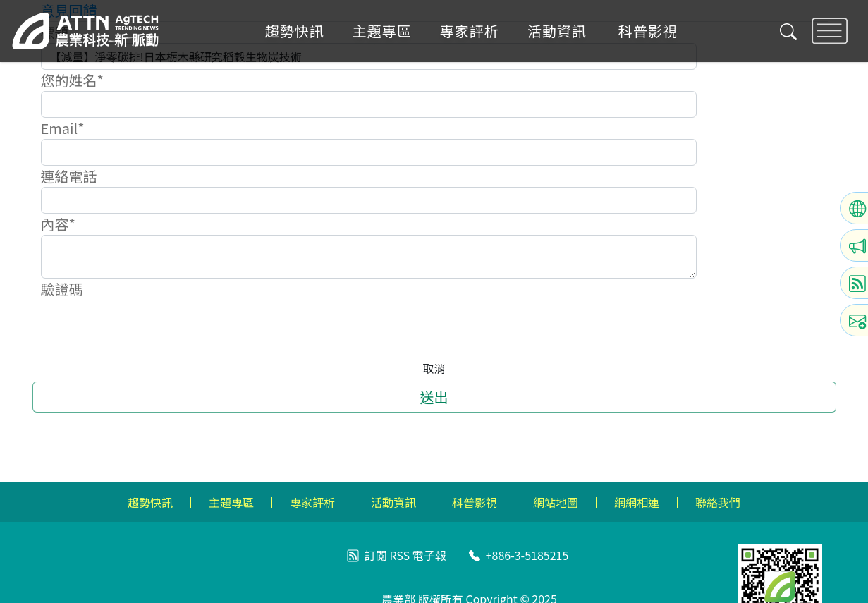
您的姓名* (72, 80)
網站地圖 (556, 502)
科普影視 (648, 31)
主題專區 (382, 31)
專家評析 (470, 31)
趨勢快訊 (295, 31)
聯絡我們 (718, 502)
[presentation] (148, 327)
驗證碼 (62, 289)
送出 (434, 397)
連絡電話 (69, 176)
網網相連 (637, 502)
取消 (434, 368)
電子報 (429, 555)
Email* (63, 128)
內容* (58, 224)
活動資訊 (557, 31)
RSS (399, 555)
